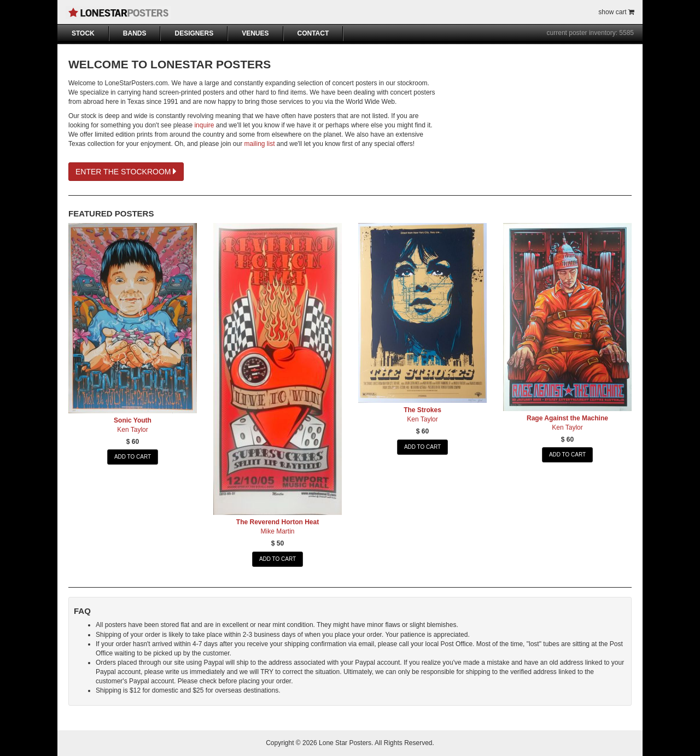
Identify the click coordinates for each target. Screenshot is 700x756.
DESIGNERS (194, 33)
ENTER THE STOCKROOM (126, 172)
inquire (204, 125)
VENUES (255, 33)
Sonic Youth (133, 420)
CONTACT (313, 33)
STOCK (83, 33)
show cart (616, 12)
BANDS (135, 33)
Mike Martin (277, 531)
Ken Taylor (132, 430)
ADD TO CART (133, 457)
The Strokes (422, 410)
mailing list (260, 144)
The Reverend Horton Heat (278, 522)
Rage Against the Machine (567, 418)
